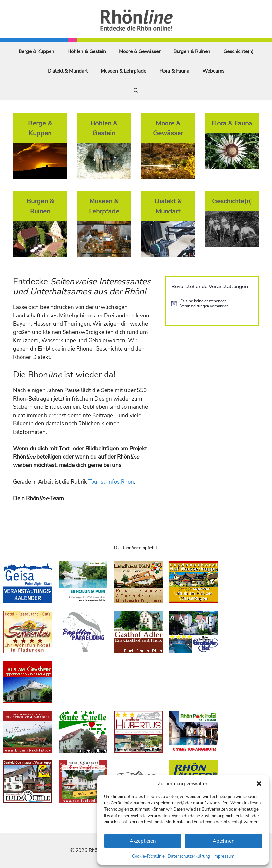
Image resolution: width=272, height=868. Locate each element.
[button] (259, 784)
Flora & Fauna (174, 71)
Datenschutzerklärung (189, 856)
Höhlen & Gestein (87, 51)
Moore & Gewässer (140, 51)
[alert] (212, 304)
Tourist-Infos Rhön (111, 482)
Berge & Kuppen (36, 51)
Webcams (213, 71)
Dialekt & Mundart (68, 71)
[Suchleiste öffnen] (136, 91)
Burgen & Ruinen (192, 51)
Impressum (224, 856)
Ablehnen (224, 841)
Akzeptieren (143, 841)
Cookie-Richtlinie (148, 856)
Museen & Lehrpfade (123, 71)
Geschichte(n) (239, 51)
